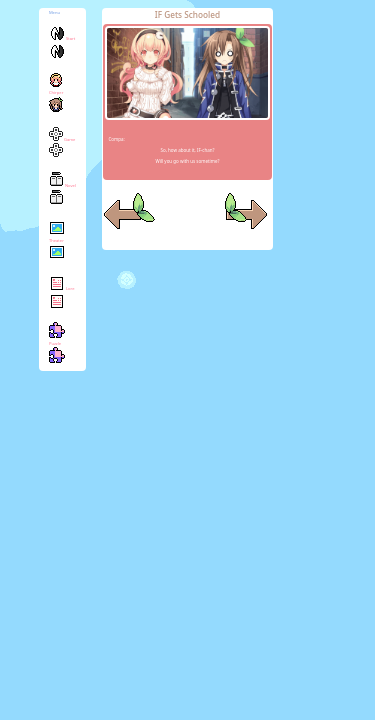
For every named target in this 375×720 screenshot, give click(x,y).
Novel (62, 194)
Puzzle (57, 348)
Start (62, 47)
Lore (62, 297)
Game (62, 147)
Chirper (56, 98)
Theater (57, 246)
